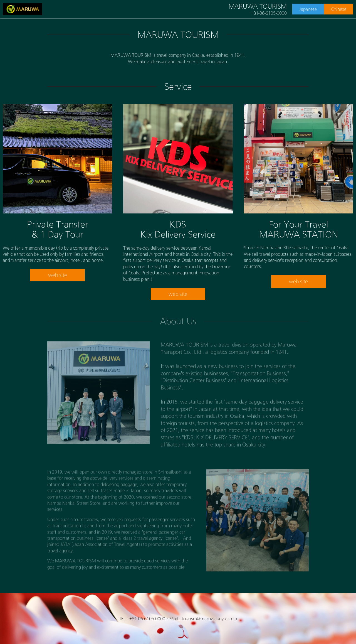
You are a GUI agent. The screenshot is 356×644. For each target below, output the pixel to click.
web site (58, 275)
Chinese (339, 9)
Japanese (308, 9)
